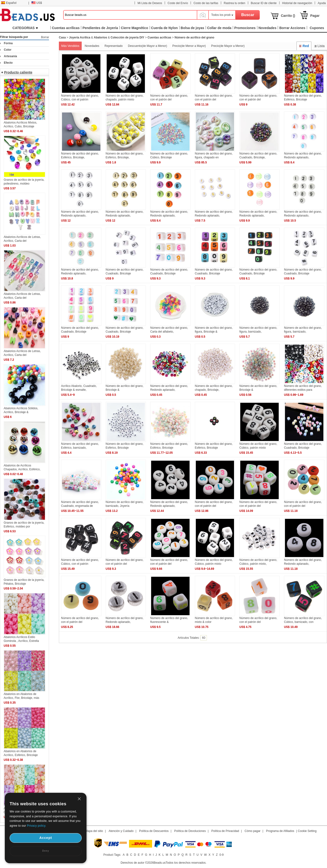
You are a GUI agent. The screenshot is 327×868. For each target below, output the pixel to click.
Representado (114, 46)
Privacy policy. (37, 826)
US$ (37, 3)
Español (9, 3)
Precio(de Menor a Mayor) (189, 46)
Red (304, 46)
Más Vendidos (70, 46)
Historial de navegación (297, 3)
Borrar (45, 37)
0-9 (221, 855)
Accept (46, 838)
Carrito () (288, 16)
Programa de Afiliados (280, 831)
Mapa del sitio (94, 831)
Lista (319, 46)
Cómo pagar (253, 831)
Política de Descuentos (154, 831)
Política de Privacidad (225, 831)
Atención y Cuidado (121, 831)
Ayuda (322, 3)
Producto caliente (18, 72)
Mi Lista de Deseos (150, 3)
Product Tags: (112, 855)
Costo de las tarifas (206, 3)
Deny (46, 851)
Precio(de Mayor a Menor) (228, 46)
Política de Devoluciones (190, 831)
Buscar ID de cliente (264, 3)
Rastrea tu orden (234, 3)
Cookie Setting (307, 831)
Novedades (92, 46)
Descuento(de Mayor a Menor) (147, 46)
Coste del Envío (178, 3)
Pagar (315, 16)
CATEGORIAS (25, 28)
